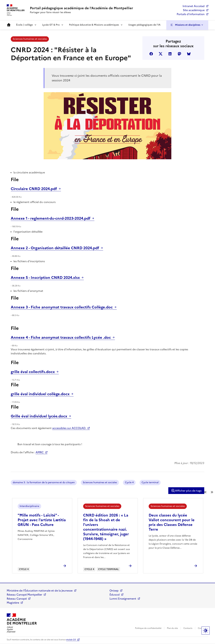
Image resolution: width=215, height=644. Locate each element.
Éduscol (115, 595)
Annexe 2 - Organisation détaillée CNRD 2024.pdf (55, 248)
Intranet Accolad (194, 6)
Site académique (194, 10)
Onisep (114, 591)
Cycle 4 (129, 482)
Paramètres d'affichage (206, 631)
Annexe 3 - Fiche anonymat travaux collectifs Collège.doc (62, 307)
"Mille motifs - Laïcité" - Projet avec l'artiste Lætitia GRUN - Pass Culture (42, 520)
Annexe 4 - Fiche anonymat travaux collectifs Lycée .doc (61, 337)
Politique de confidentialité (148, 628)
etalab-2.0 (71, 640)
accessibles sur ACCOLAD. (69, 428)
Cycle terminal (150, 482)
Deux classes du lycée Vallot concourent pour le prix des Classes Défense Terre (172, 522)
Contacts (188, 628)
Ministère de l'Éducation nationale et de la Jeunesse (40, 591)
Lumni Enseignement (123, 599)
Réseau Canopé (17, 599)
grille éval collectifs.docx (33, 372)
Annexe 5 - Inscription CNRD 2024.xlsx (45, 278)
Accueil (9, 25)
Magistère (13, 603)
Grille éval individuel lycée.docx (39, 416)
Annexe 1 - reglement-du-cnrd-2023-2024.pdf (51, 218)
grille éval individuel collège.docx (40, 394)
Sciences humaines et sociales (30, 39)
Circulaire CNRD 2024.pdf (34, 189)
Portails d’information (191, 14)
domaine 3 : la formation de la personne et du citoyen (44, 482)
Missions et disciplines (188, 25)
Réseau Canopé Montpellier (24, 595)
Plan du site (172, 628)
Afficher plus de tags (186, 491)
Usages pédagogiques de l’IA (144, 25)
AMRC (40, 452)
